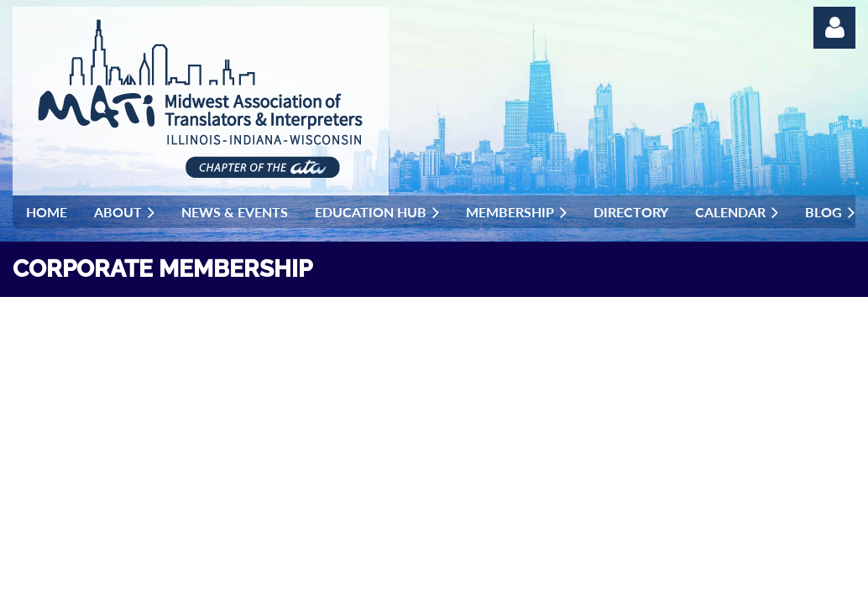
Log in (834, 28)
